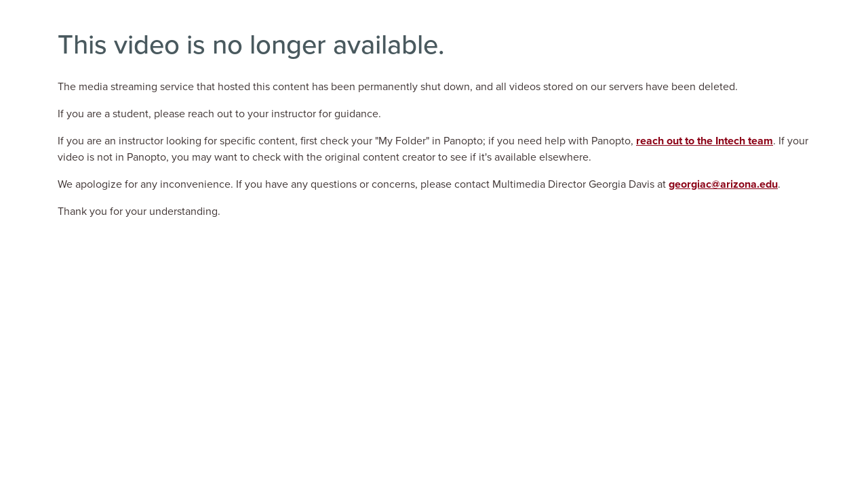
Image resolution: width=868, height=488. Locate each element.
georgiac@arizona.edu (723, 184)
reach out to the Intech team (705, 141)
